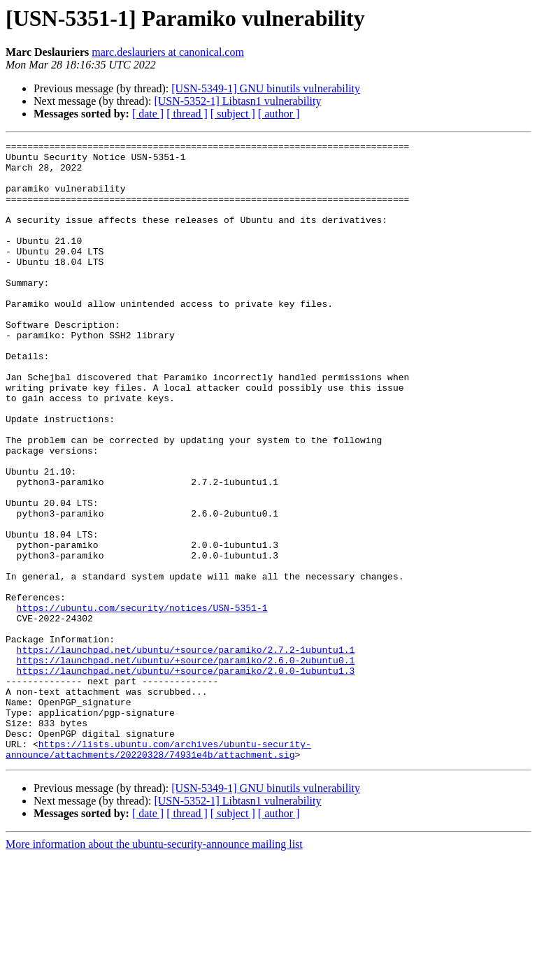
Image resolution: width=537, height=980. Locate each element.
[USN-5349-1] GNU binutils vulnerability (266, 88)
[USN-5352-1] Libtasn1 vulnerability (237, 101)
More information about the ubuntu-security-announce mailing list (154, 968)
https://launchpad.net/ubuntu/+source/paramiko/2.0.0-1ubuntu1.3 (186, 777)
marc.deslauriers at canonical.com (168, 52)
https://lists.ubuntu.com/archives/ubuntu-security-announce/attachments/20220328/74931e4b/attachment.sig (158, 872)
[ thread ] (187, 114)
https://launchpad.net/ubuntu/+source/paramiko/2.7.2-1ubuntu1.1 (186, 752)
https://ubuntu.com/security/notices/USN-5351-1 (142, 702)
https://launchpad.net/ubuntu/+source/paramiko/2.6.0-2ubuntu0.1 (186, 765)
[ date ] (148, 114)
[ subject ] (233, 114)
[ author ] (279, 114)
